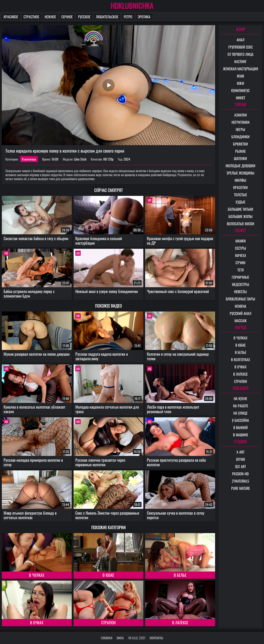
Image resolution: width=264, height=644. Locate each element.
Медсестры (241, 284)
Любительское (107, 17)
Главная (107, 638)
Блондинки (240, 137)
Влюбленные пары (240, 299)
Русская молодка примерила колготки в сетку (33, 462)
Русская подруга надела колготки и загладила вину (102, 356)
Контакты (156, 638)
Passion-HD (240, 474)
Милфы (240, 180)
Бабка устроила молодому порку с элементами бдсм (29, 293)
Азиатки (241, 115)
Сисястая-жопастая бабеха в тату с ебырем (36, 238)
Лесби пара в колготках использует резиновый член (173, 409)
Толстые (240, 195)
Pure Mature (241, 488)
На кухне (240, 398)
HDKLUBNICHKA (132, 5)
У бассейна (240, 420)
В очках (37, 622)
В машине (241, 435)
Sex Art (240, 466)
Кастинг (240, 61)
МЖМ (240, 83)
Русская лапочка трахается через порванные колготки (100, 462)
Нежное (50, 17)
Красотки (240, 187)
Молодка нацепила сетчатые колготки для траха (107, 409)
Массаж (241, 321)
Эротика (144, 17)
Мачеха (241, 255)
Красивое (11, 17)
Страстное (31, 17)
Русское (84, 17)
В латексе (180, 622)
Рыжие (240, 151)
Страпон (108, 622)
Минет (241, 98)
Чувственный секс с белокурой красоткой (178, 291)
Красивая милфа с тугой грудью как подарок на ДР (180, 241)
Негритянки (241, 122)
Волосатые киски (241, 224)
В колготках (29, 159)
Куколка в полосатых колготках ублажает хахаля (35, 409)
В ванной (241, 427)
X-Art (240, 452)
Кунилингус (240, 90)
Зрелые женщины (240, 173)
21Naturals (240, 481)
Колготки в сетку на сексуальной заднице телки (178, 356)
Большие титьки (240, 209)
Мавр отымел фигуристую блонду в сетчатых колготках (30, 515)
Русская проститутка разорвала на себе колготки (176, 462)
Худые (240, 202)
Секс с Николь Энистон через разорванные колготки (107, 515)
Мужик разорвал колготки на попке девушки (37, 354)
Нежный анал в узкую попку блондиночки (107, 291)
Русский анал (241, 313)
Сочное (67, 17)
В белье (180, 575)
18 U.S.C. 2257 (137, 638)
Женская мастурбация (241, 69)
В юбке (108, 575)
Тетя (241, 270)
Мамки (241, 241)
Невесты (240, 292)
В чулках (37, 575)
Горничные (240, 277)
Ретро (128, 17)
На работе (241, 406)
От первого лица (241, 54)
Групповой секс (241, 47)
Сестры (241, 248)
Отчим (240, 263)
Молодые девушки (240, 166)
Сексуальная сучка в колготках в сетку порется (176, 515)
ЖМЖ (241, 76)
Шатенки (240, 158)
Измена (241, 306)
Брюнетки (240, 144)
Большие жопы (241, 216)
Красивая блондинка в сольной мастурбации (99, 241)
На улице (240, 413)
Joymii (240, 459)
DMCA (120, 638)
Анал (241, 40)
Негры (240, 129)
